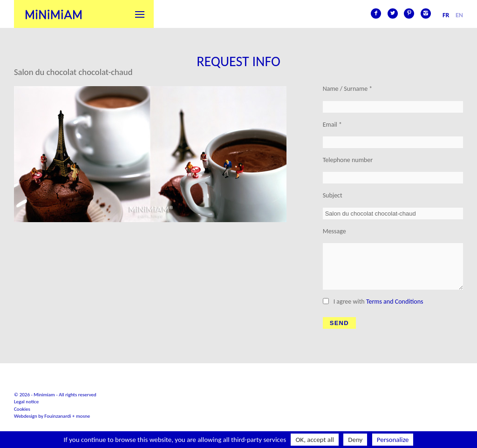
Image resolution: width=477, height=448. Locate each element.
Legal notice (26, 402)
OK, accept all (315, 440)
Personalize (393, 440)
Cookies (22, 409)
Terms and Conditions (395, 302)
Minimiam (54, 14)
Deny (355, 440)
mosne (83, 416)
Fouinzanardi (58, 416)
